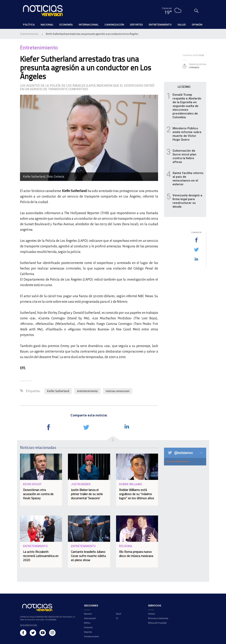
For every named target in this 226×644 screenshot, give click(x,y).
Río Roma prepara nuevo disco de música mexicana (136, 554)
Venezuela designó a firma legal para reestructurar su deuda (187, 201)
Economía (88, 627)
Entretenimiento (29, 34)
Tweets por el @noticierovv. (178, 461)
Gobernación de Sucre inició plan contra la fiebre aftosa (184, 156)
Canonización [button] (114, 25)
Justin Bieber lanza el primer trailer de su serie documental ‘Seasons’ (87, 494)
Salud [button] (182, 25)
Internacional (90, 618)
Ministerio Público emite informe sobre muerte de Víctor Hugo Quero (187, 134)
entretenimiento (87, 391)
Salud (118, 614)
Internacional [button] (89, 25)
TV (117, 618)
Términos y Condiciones (158, 618)
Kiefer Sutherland (58, 391)
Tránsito (151, 614)
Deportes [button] (136, 25)
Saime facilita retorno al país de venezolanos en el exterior (188, 179)
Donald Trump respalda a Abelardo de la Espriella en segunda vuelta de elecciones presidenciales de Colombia (187, 106)
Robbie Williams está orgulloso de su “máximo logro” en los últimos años (137, 494)
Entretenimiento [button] (160, 25)
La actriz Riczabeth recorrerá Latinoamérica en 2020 (41, 556)
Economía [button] (66, 25)
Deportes (88, 632)
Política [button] (29, 25)
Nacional (88, 614)
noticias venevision (118, 391)
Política (87, 623)
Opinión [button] (197, 25)
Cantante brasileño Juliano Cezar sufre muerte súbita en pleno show (88, 556)
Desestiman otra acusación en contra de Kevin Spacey (38, 494)
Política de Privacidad (157, 623)
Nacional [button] (47, 25)
